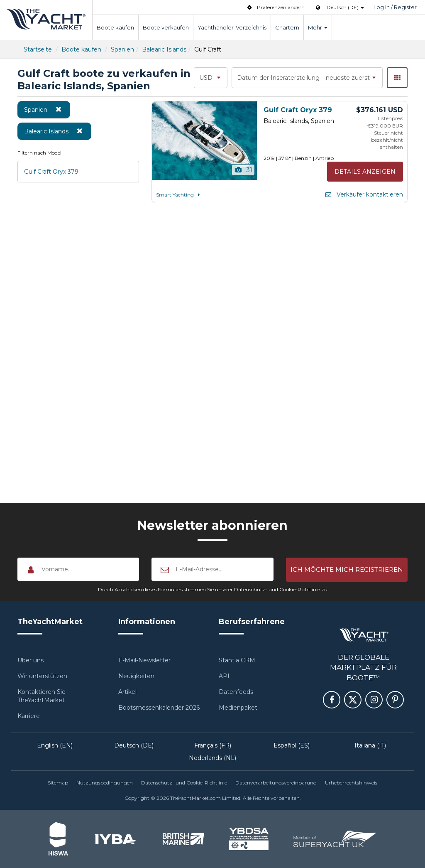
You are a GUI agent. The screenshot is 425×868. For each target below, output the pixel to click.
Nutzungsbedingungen (105, 783)
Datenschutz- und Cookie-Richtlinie (184, 783)
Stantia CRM (237, 660)
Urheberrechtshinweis (351, 783)
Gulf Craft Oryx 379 (51, 172)
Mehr (318, 27)
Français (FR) (213, 745)
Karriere (29, 716)
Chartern (287, 27)
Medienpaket (238, 708)
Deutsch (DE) (134, 745)
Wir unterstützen (42, 676)
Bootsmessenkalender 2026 (159, 708)
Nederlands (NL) (212, 758)
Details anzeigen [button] (365, 172)
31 (243, 170)
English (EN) (55, 745)
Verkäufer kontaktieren (364, 194)
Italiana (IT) (370, 745)
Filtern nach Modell (40, 153)
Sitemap (58, 783)
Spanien (122, 49)
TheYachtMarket (46, 19)
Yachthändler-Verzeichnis (232, 27)
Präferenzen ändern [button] (275, 7)
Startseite (38, 49)
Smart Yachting (179, 195)
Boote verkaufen (166, 27)
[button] (347, 570)
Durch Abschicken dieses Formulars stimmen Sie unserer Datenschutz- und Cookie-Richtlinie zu (213, 589)
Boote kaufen (115, 27)
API (224, 676)
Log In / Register (395, 7)
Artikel (127, 692)
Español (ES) (292, 745)
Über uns (31, 660)
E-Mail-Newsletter (144, 660)
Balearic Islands (164, 49)
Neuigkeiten (136, 676)
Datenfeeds (236, 692)
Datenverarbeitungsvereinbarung (276, 783)
